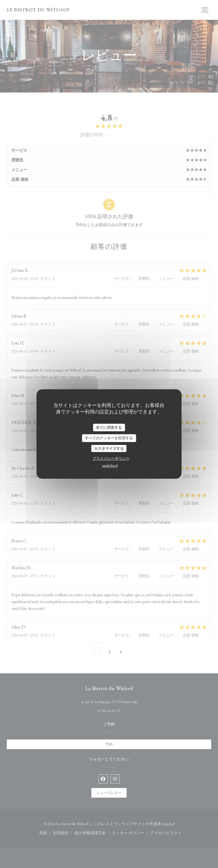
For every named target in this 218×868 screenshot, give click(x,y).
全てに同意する (109, 427)
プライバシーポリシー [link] (111, 458)
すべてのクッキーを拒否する (109, 438)
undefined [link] (110, 465)
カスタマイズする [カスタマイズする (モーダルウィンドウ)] (109, 448)
